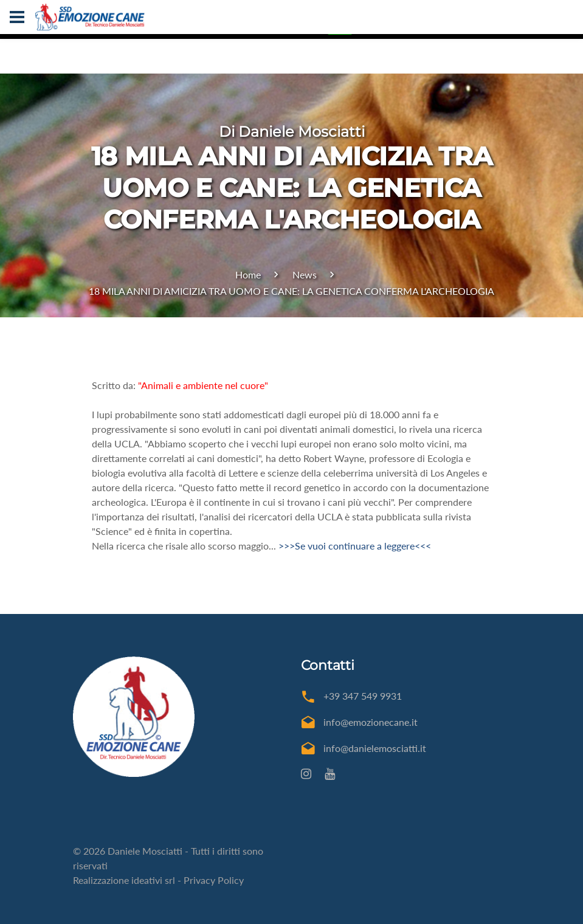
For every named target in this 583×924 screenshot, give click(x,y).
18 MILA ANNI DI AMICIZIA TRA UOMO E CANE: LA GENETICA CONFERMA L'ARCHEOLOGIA (291, 291)
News (305, 274)
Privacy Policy (214, 880)
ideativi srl (153, 880)
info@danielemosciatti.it (375, 748)
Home (248, 274)
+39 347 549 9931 (363, 696)
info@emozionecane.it (371, 722)
